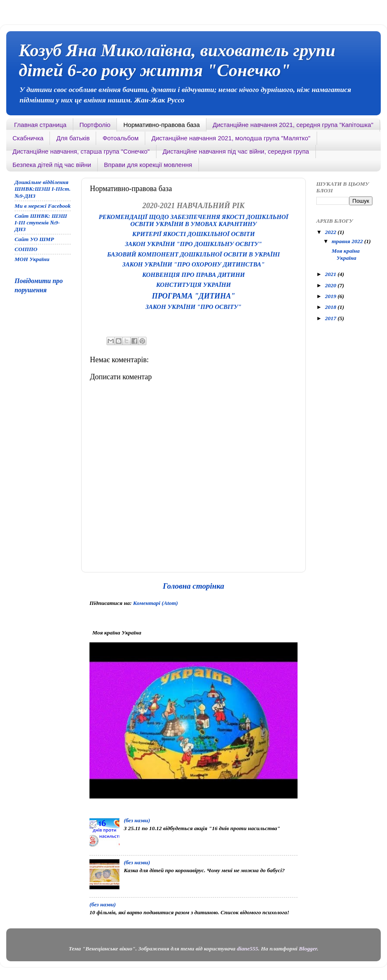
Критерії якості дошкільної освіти (193, 234)
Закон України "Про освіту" (193, 307)
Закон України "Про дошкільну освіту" (193, 244)
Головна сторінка (193, 586)
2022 (331, 232)
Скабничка (28, 138)
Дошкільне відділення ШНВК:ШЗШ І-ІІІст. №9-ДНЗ (43, 189)
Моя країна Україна (345, 254)
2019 (331, 296)
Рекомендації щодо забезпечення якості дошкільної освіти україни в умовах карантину (193, 220)
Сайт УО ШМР (34, 239)
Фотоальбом (120, 138)
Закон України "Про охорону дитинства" (193, 264)
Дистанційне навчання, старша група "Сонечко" (81, 151)
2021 (331, 274)
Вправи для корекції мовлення (148, 165)
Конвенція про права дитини (194, 275)
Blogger (308, 949)
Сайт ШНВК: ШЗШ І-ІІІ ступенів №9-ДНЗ (41, 223)
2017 (331, 318)
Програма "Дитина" (193, 296)
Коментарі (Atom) (156, 603)
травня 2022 (348, 241)
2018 (331, 307)
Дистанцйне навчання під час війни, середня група (236, 151)
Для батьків (73, 138)
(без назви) (137, 820)
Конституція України (193, 285)
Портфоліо (95, 125)
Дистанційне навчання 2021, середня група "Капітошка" (293, 125)
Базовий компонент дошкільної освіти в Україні (193, 254)
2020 (331, 285)
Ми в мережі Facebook (43, 206)
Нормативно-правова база (161, 125)
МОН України (32, 259)
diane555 (247, 949)
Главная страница (40, 125)
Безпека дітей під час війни (52, 165)
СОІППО (26, 249)
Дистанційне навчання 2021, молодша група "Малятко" (231, 138)
